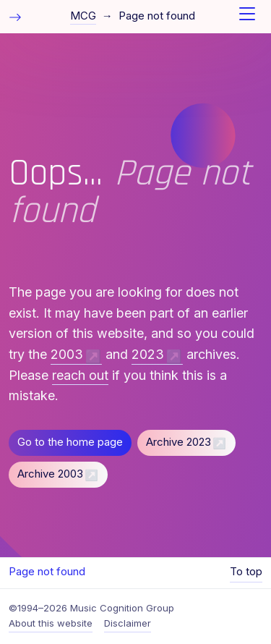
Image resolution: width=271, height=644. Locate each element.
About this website (51, 623)
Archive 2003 (50, 474)
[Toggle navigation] (247, 17)
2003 (67, 354)
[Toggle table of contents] (15, 16)
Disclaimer (128, 623)
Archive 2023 (178, 442)
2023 (148, 354)
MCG (83, 16)
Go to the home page (70, 442)
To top (246, 572)
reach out (80, 375)
